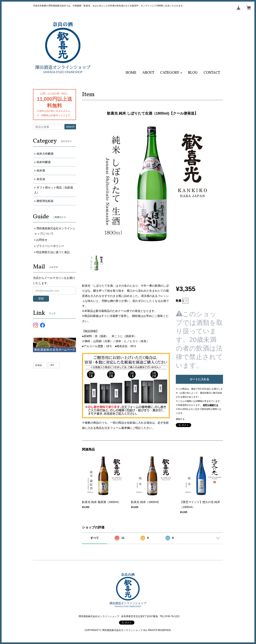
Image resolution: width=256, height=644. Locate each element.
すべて (95, 538)
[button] (171, 73)
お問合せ (42, 240)
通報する (180, 419)
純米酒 (41, 170)
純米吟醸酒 (44, 162)
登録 (41, 298)
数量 (179, 301)
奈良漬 (41, 179)
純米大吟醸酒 (45, 154)
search (70, 127)
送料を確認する (210, 405)
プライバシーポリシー (50, 246)
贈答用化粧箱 (45, 201)
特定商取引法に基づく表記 (53, 252)
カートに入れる (199, 379)
